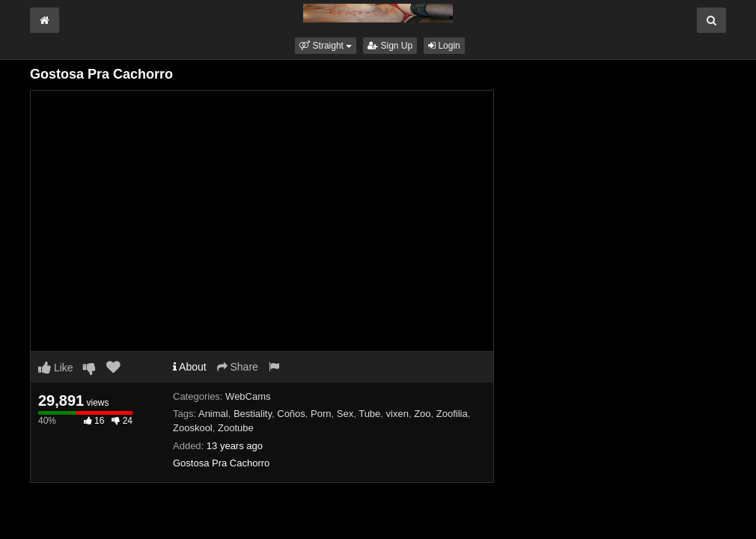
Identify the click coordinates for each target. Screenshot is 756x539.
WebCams (248, 396)
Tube (369, 414)
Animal (213, 414)
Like (56, 368)
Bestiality (253, 414)
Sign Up (390, 46)
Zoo (422, 414)
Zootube (236, 428)
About (190, 367)
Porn (321, 414)
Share (238, 367)
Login (444, 46)
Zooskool (193, 428)
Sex (345, 414)
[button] (326, 46)
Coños (291, 414)
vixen (397, 414)
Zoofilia (452, 414)
